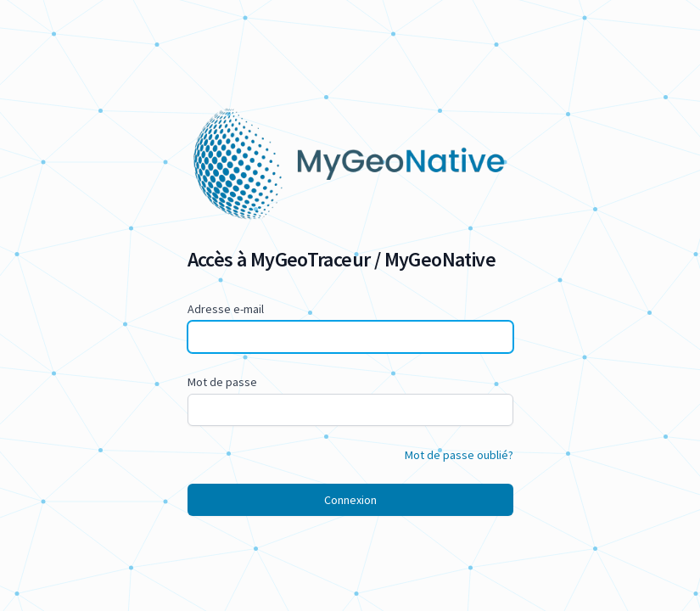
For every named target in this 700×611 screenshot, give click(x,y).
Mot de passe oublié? (459, 455)
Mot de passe (222, 382)
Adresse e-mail (226, 309)
